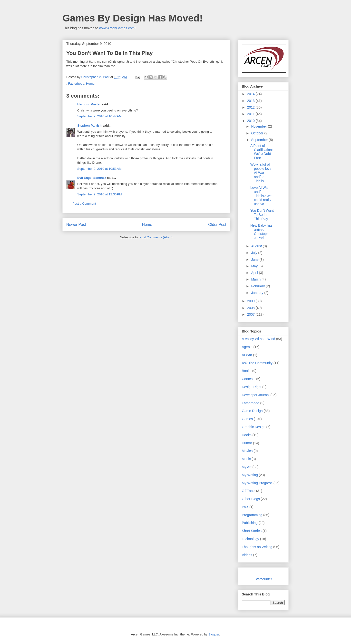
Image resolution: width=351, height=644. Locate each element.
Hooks (247, 435)
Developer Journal (256, 395)
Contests (249, 379)
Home (147, 225)
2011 (251, 114)
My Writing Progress (257, 483)
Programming (252, 515)
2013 (251, 101)
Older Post (217, 225)
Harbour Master (89, 104)
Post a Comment (84, 204)
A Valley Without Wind (258, 339)
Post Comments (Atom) (156, 237)
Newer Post (76, 225)
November (259, 126)
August (257, 246)
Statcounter (263, 579)
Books (247, 371)
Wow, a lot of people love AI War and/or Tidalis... (261, 173)
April (255, 273)
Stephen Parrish (89, 126)
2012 (251, 107)
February (258, 286)
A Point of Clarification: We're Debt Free (262, 152)
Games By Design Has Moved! (133, 18)
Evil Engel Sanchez (92, 178)
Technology (250, 539)
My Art (247, 467)
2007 (251, 314)
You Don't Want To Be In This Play (262, 215)
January (258, 293)
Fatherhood (76, 84)
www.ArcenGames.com (117, 28)
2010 (251, 121)
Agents (247, 347)
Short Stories (252, 531)
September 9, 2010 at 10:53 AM (99, 169)
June (255, 260)
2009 (251, 301)
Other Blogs (251, 499)
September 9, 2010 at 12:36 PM (99, 194)
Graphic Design (254, 427)
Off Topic (249, 491)
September (260, 140)
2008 (251, 308)
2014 (251, 94)
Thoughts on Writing (257, 547)
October (258, 133)
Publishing (250, 523)
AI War (247, 355)
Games (247, 419)
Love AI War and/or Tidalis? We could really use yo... (261, 196)
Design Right (252, 387)
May (255, 266)
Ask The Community (257, 363)
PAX (245, 507)
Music (246, 459)
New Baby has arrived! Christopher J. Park (261, 231)
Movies (247, 451)
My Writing (250, 475)
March (256, 279)
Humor (91, 84)
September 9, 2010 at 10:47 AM (99, 116)
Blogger (214, 634)
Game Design (252, 411)
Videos (247, 555)
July (255, 253)
